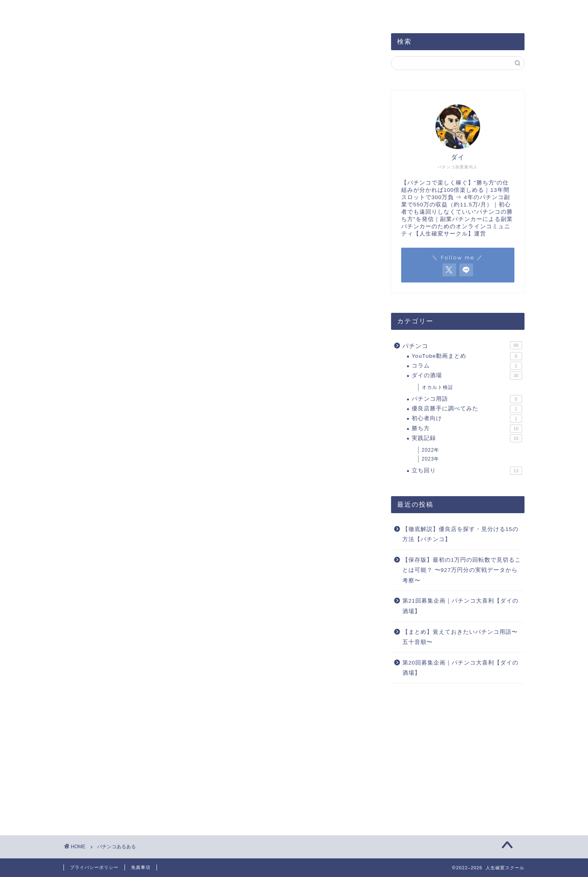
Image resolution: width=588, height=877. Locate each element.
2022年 (431, 450)
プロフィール (133, 11)
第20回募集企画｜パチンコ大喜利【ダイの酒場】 (460, 668)
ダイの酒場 (467, 376)
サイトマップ (192, 11)
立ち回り (467, 471)
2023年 (431, 459)
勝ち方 (467, 429)
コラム (467, 366)
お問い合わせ (251, 11)
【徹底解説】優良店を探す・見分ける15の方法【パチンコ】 (460, 534)
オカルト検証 (438, 387)
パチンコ (462, 345)
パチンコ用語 (467, 399)
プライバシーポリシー (94, 867)
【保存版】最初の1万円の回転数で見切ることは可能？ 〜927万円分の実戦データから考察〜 (462, 570)
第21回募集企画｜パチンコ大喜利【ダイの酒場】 (460, 606)
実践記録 (467, 438)
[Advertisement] (458, 754)
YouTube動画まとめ (467, 356)
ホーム (83, 11)
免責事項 (141, 867)
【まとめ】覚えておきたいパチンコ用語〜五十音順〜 (460, 637)
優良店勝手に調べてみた (467, 409)
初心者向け (467, 418)
